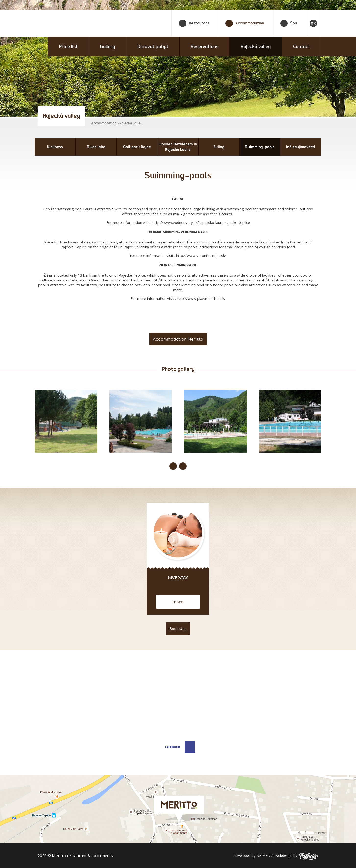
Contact (302, 47)
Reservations (205, 47)
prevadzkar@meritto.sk (285, 698)
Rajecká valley (256, 47)
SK (313, 24)
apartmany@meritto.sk (142, 725)
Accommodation (104, 123)
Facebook (180, 747)
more (178, 602)
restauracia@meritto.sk (142, 719)
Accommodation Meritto (178, 339)
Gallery (107, 47)
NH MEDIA (265, 856)
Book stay (178, 629)
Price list (68, 47)
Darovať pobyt (153, 47)
